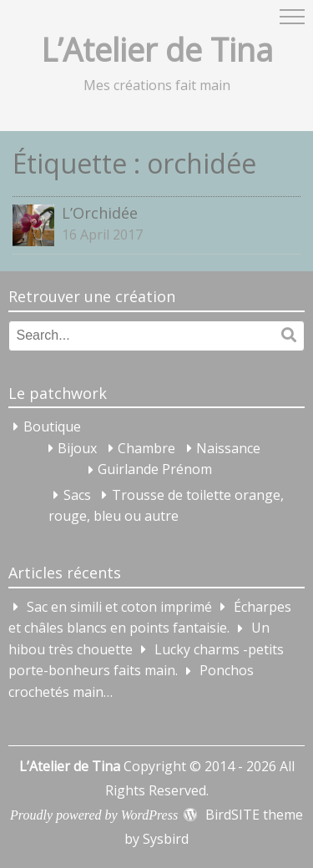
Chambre (146, 448)
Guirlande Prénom (155, 470)
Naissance (228, 448)
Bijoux (77, 448)
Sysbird (166, 839)
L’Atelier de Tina (157, 49)
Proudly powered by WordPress (94, 815)
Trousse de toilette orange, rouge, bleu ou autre (166, 506)
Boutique (52, 426)
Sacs (77, 495)
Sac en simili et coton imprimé (119, 607)
